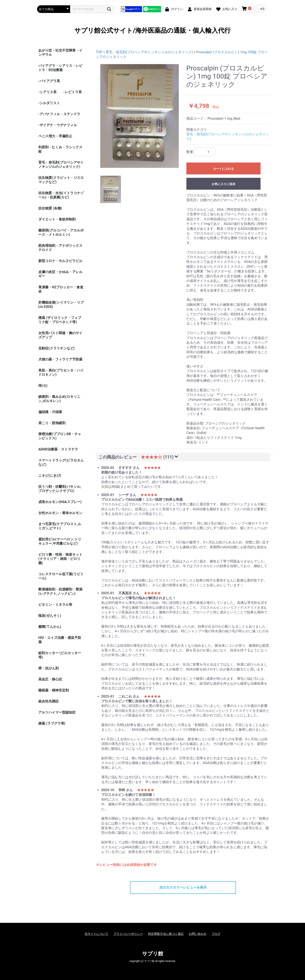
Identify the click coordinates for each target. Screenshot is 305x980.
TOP (99, 52)
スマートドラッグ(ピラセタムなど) (61, 462)
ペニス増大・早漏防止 (55, 136)
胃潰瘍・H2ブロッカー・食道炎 (61, 289)
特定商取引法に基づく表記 (166, 934)
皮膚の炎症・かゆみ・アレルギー (60, 274)
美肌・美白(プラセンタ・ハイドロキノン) (61, 372)
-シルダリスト (49, 103)
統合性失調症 (49, 701)
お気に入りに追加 (223, 184)
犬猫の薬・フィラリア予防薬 (60, 359)
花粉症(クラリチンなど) (56, 348)
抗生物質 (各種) (50, 208)
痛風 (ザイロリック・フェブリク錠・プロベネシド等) (60, 320)
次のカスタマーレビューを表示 (183, 887)
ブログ (216, 934)
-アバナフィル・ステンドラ (59, 114)
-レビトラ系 (72, 92)
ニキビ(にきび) (50, 476)
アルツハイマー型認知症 (57, 712)
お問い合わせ (198, 934)
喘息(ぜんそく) (50, 616)
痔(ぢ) (43, 386)
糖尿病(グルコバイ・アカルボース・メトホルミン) (61, 232)
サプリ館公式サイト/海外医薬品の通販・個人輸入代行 (152, 30)
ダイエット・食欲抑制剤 (57, 219)
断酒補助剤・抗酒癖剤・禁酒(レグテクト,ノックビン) (60, 591)
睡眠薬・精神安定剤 (54, 690)
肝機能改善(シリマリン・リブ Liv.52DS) (61, 305)
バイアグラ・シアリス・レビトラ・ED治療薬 (60, 68)
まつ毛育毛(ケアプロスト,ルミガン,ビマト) (60, 526)
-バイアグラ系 (49, 81)
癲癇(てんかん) (50, 627)
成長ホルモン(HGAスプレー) (60, 502)
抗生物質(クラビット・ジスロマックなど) (61, 180)
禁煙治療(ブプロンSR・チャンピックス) (60, 436)
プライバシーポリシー (128, 934)
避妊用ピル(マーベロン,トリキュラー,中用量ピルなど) (60, 541)
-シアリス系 (47, 92)
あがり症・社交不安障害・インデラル (60, 53)
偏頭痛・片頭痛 (50, 412)
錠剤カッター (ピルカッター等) (60, 655)
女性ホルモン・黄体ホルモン (60, 513)
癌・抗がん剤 (49, 668)
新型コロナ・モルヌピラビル (60, 261)
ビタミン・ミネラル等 (55, 605)
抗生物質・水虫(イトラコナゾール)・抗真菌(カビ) (61, 195)
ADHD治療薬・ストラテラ (58, 449)
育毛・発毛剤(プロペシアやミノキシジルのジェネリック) (61, 165)
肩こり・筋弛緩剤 (52, 423)
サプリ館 (153, 954)
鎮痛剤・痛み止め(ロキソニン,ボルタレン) (59, 399)
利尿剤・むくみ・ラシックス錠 (60, 149)
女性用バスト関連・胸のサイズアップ (60, 335)
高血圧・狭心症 (50, 679)
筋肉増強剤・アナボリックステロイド (60, 248)
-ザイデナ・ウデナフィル (58, 125)
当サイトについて (96, 934)
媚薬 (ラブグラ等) (52, 723)
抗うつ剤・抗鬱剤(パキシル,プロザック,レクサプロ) (60, 489)
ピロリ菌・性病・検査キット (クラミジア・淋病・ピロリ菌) (60, 559)
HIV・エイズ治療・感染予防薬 (60, 640)
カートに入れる (223, 169)
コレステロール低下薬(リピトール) (61, 576)
